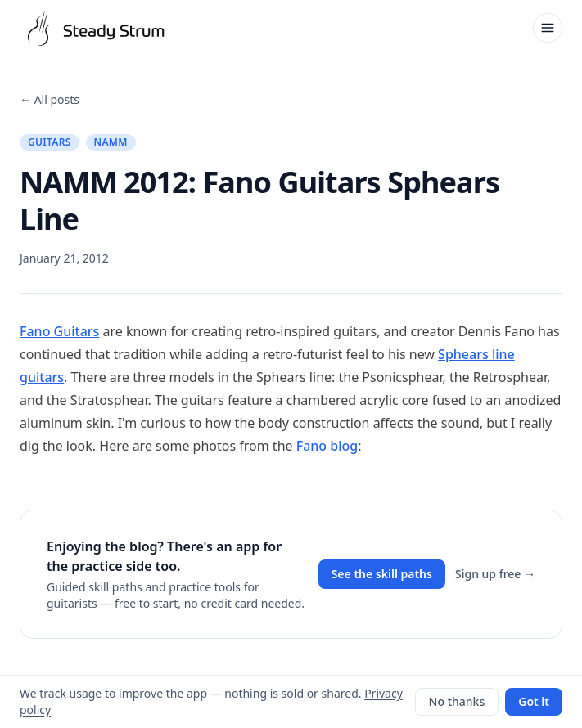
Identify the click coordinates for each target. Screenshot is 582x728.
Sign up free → (495, 574)
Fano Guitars (59, 331)
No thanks (457, 701)
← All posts (50, 99)
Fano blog (327, 446)
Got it (534, 701)
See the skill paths (382, 574)
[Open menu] (548, 28)
